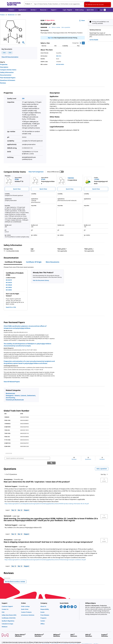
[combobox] (57, 4)
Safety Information (7, 72)
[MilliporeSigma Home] (14, 4)
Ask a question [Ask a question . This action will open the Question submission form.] (66, 27)
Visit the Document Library (41, 280)
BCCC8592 (9, 290)
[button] (68, 10)
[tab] (4, 15)
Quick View (17, 189)
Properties (4, 64)
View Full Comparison (36, 172)
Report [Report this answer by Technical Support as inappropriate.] (26, 506)
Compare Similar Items (8, 70)
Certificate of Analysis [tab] (13, 262)
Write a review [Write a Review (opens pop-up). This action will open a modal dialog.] (56, 27)
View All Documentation (10, 57)
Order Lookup (79, 10)
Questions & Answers (8, 80)
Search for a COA (11, 307)
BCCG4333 (9, 282)
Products (2, 15)
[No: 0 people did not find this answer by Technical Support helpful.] (20, 506)
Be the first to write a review (16, 577)
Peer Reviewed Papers (8, 78)
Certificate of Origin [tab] (34, 262)
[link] (9, 453)
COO (10, 53)
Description (4, 67)
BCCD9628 (9, 285)
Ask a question (102, 464)
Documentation (6, 75)
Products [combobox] (28, 4)
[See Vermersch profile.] (8, 511)
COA (4, 53)
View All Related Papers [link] (12, 382)
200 (23, 98)
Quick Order (90, 10)
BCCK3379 (9, 280)
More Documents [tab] (52, 262)
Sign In (50, 38)
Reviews (3, 83)
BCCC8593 (9, 287)
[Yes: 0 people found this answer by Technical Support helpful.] (14, 506)
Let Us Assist (94, 40)
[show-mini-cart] (102, 10)
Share (82, 20)
